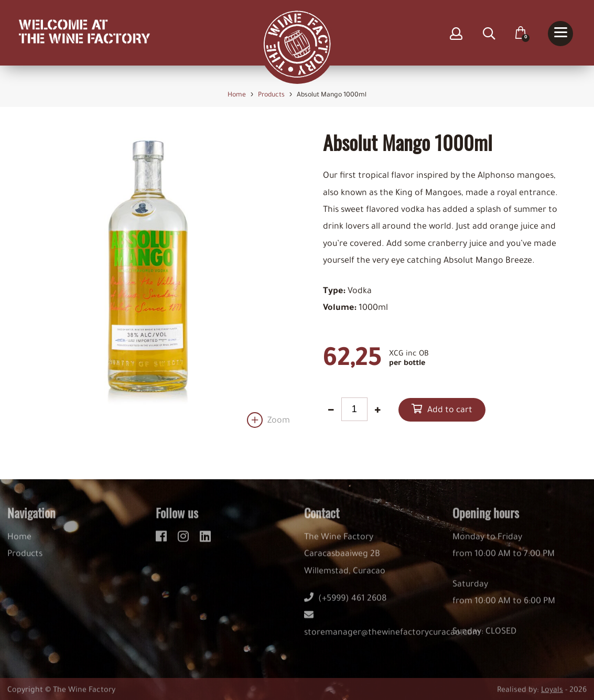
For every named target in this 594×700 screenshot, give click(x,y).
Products (25, 561)
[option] (149, 279)
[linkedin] (205, 541)
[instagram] (185, 541)
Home (19, 544)
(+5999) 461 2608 (345, 606)
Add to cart (450, 411)
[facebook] (163, 541)
